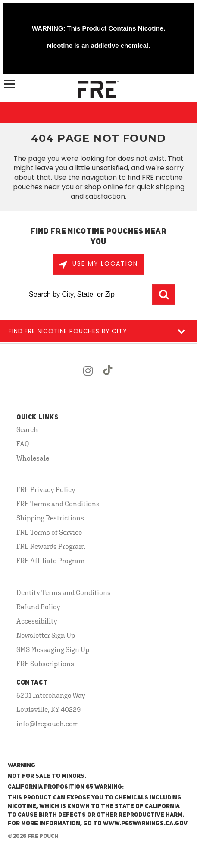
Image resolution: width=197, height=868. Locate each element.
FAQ (23, 444)
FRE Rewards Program (51, 546)
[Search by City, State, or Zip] (86, 295)
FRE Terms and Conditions (58, 504)
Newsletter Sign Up (46, 635)
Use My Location (104, 263)
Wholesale (33, 458)
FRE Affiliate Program (51, 561)
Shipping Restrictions (50, 518)
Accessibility (37, 621)
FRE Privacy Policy (46, 489)
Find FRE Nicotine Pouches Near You (99, 237)
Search (27, 429)
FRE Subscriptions (45, 664)
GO (164, 295)
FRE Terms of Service (49, 532)
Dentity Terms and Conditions (64, 592)
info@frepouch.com (48, 724)
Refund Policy (38, 607)
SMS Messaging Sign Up (53, 649)
